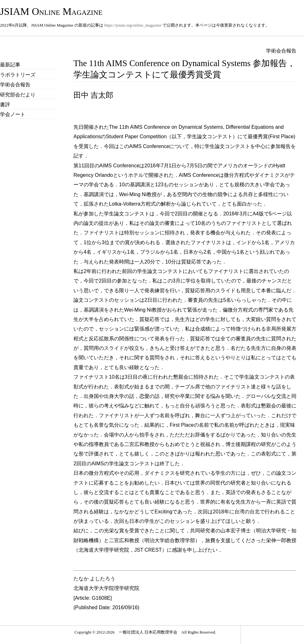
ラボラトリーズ (18, 75)
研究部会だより (18, 95)
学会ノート (13, 114)
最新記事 (10, 65)
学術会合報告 (15, 85)
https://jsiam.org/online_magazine (133, 25)
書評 (5, 105)
